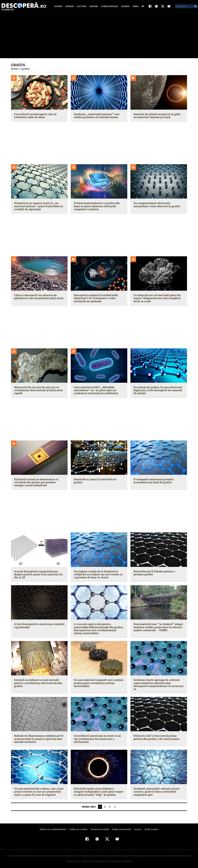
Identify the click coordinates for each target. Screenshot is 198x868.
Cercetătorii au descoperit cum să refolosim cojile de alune (35, 116)
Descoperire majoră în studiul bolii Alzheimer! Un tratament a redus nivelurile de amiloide (95, 299)
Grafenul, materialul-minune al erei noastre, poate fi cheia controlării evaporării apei (155, 789)
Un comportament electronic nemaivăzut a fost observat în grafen (156, 205)
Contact (136, 827)
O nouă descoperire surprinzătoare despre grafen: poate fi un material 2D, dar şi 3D (38, 575)
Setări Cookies (150, 827)
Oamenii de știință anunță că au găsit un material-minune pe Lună (158, 116)
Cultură (81, 7)
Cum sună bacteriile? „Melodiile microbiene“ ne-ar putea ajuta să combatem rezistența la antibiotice (95, 391)
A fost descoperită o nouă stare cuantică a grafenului (39, 626)
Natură (93, 7)
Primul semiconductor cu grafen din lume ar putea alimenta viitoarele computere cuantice (96, 207)
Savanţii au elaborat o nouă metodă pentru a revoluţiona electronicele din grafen (37, 681)
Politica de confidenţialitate (54, 827)
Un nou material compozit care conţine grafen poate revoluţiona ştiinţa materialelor (98, 681)
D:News (59, 7)
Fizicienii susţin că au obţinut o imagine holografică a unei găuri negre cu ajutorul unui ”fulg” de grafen (98, 789)
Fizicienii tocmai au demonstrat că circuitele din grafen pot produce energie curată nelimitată (39, 483)
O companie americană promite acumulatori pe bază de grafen (153, 481)
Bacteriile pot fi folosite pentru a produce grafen (153, 574)
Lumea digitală (109, 7)
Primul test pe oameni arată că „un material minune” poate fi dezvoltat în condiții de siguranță (38, 207)
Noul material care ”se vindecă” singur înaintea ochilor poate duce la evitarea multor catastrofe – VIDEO (157, 628)
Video (135, 7)
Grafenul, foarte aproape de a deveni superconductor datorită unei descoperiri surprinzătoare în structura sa (157, 682)
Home (15, 69)
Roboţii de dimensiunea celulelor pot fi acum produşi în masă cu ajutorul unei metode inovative (38, 737)
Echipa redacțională (120, 827)
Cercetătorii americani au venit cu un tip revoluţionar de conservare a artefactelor (99, 735)
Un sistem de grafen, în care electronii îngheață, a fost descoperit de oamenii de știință (157, 391)
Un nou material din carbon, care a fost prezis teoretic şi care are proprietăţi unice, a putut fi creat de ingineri (38, 789)
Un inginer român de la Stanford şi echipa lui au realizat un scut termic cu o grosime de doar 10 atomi (99, 575)
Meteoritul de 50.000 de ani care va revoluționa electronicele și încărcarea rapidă (38, 391)
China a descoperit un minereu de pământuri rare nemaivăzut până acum (38, 297)
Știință (70, 7)
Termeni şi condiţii (99, 827)
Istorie (125, 7)
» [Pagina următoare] (115, 804)
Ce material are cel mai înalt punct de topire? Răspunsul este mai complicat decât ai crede (157, 299)
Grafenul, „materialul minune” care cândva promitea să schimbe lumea (96, 116)
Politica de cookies (79, 827)
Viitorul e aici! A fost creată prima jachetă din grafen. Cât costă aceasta (156, 735)
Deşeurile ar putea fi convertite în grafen (99, 480)
